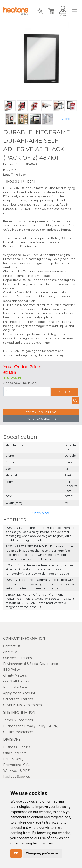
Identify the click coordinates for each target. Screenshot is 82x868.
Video (66, 119)
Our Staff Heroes (16, 681)
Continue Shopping (41, 412)
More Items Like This (41, 419)
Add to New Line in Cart (20, 383)
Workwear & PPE (17, 771)
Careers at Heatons (18, 699)
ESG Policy (12, 670)
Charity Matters (15, 675)
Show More (41, 513)
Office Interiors (15, 753)
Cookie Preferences (18, 732)
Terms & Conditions (18, 720)
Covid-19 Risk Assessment (23, 705)
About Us (10, 652)
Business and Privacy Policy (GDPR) (31, 726)
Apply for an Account (19, 693)
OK (16, 853)
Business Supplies (17, 747)
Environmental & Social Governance (31, 664)
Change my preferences (42, 853)
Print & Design (14, 759)
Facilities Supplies (17, 777)
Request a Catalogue (19, 687)
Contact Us (12, 646)
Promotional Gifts (17, 765)
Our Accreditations (17, 658)
